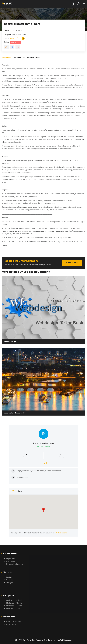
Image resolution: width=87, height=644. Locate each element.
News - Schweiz (12, 624)
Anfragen (10, 583)
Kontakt (9, 577)
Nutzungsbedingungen (15, 564)
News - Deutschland (14, 621)
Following (61, 456)
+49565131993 (23, 477)
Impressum (11, 558)
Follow (43, 463)
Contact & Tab (19, 58)
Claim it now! (72, 263)
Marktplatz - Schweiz (14, 603)
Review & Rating (34, 58)
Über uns (10, 580)
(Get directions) (62, 533)
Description (6, 58)
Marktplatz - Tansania (14, 608)
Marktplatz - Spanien (14, 606)
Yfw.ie (4, 69)
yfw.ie (4, 130)
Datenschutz (11, 561)
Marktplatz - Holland (14, 600)
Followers (26, 456)
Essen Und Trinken (19, 34)
